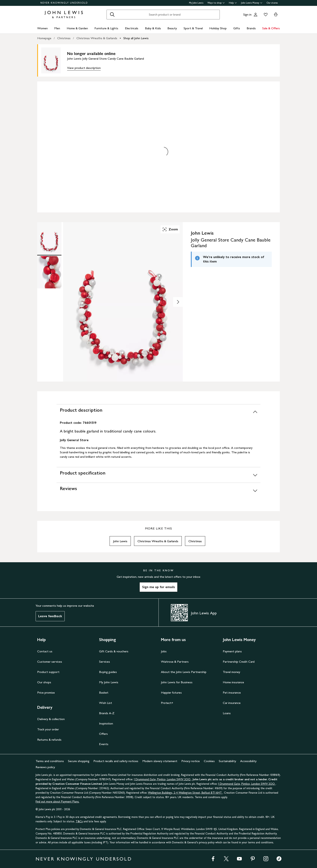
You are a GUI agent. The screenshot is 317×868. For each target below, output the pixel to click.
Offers (103, 734)
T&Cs (79, 821)
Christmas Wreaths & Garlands (97, 38)
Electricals (132, 28)
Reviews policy (45, 767)
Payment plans (232, 651)
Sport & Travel (193, 28)
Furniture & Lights (106, 28)
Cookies (209, 761)
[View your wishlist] (265, 15)
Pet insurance (232, 692)
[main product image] (54, 60)
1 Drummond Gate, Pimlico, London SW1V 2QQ (163, 779)
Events (104, 744)
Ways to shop (216, 3)
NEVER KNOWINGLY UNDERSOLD (64, 3)
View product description (84, 68)
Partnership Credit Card (239, 662)
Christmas (64, 38)
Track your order (48, 729)
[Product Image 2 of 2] (49, 272)
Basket (104, 692)
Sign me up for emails (158, 587)
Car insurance (232, 703)
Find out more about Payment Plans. (57, 802)
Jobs (164, 651)
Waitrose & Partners (175, 662)
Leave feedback (50, 616)
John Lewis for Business (177, 682)
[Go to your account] (256, 15)
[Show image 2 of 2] (178, 302)
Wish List (106, 703)
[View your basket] (276, 15)
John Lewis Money (252, 3)
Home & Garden (77, 28)
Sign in (247, 14)
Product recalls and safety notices (116, 761)
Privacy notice (191, 761)
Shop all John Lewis (136, 38)
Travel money (231, 672)
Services (105, 662)
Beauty (172, 28)
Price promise (46, 692)
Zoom (170, 229)
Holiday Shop (218, 28)
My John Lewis (196, 3)
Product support (48, 672)
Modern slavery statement (160, 761)
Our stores (272, 3)
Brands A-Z (107, 713)
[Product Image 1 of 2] (49, 238)
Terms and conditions (50, 761)
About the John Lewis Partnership (184, 672)
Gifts (237, 28)
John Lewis (120, 541)
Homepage (44, 38)
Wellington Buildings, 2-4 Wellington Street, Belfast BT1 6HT (185, 793)
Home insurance (233, 682)
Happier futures (171, 692)
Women (42, 28)
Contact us (45, 651)
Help (233, 3)
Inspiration (106, 723)
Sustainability (227, 761)
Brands (251, 28)
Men (57, 28)
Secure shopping (79, 761)
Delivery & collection (51, 719)
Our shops (44, 682)
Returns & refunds (49, 740)
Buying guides (108, 672)
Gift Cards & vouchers (114, 651)
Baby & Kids (153, 28)
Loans (227, 713)
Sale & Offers (271, 28)
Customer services (50, 662)
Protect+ (167, 703)
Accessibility (248, 761)
